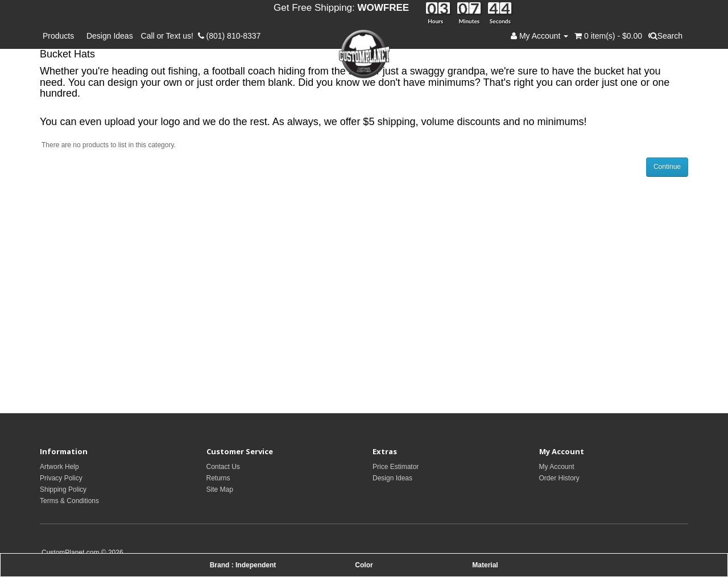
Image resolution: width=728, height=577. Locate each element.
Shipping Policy (63, 489)
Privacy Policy (61, 478)
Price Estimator (396, 467)
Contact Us (223, 467)
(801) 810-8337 (229, 36)
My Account (557, 467)
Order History (559, 478)
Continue (667, 167)
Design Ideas (110, 36)
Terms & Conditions (69, 501)
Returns (218, 478)
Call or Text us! (169, 36)
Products (61, 36)
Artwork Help (59, 467)
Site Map (220, 489)
